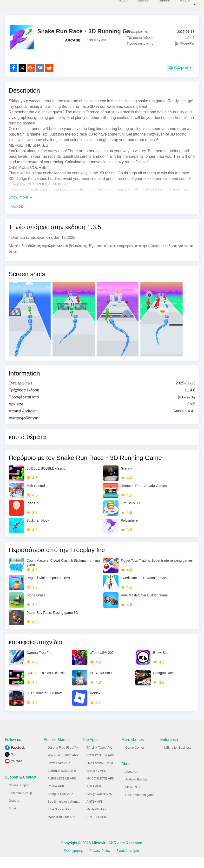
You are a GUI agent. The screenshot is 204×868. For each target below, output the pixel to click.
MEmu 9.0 (132, 798)
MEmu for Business (178, 758)
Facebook (18, 758)
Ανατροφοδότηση (23, 429)
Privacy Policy (100, 861)
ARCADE (73, 40)
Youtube (17, 772)
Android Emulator (137, 790)
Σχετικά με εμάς (128, 861)
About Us (132, 782)
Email (13, 819)
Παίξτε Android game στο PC (145, 805)
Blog (116, 5)
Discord (14, 811)
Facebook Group (20, 803)
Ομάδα (157, 5)
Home (178, 5)
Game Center (135, 758)
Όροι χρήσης (74, 861)
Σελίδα (136, 5)
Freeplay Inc (96, 40)
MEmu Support (19, 796)
